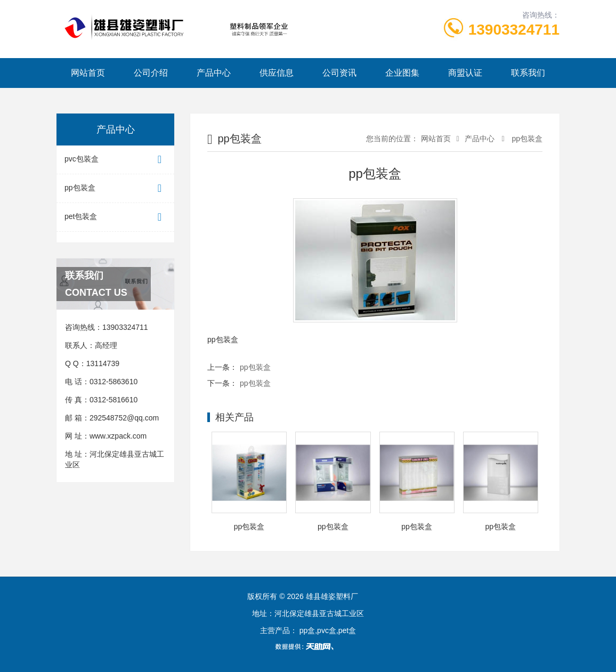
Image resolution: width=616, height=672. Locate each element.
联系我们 (528, 73)
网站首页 (88, 73)
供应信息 (277, 73)
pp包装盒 (115, 188)
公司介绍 (151, 73)
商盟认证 (465, 73)
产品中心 (214, 73)
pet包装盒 (115, 217)
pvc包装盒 (115, 160)
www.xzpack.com (118, 436)
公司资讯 (339, 73)
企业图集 (402, 73)
